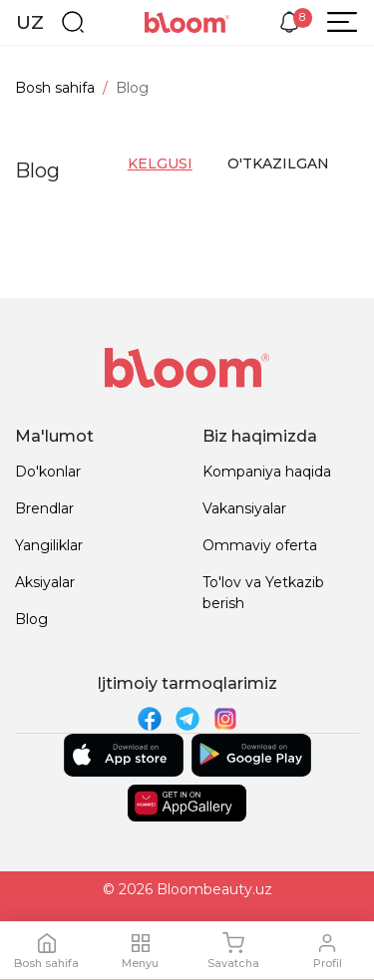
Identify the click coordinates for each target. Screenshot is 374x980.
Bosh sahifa (55, 88)
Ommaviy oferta (260, 545)
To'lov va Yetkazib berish (263, 593)
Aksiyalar (45, 582)
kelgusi (160, 163)
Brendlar (44, 508)
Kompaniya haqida (267, 472)
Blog (31, 619)
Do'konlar (48, 472)
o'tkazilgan (276, 163)
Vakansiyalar (244, 508)
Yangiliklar (49, 545)
